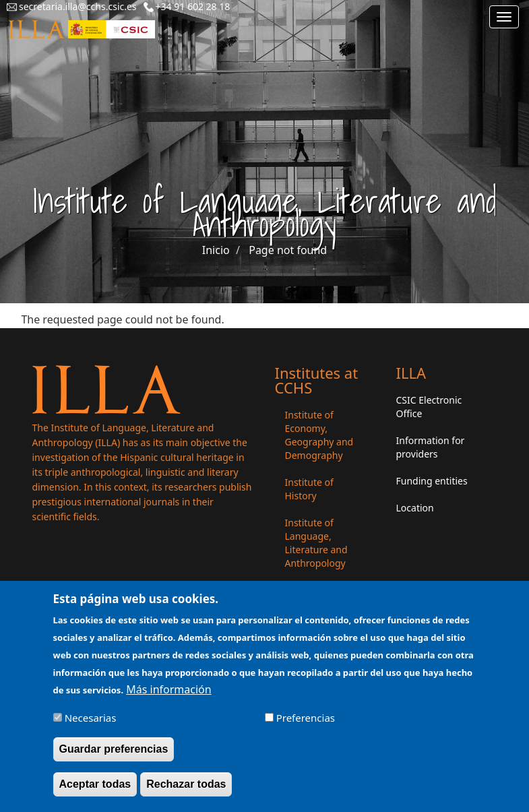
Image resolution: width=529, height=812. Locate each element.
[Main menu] (504, 17)
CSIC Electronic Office (429, 407)
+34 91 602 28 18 (193, 6)
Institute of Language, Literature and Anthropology (316, 543)
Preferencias (306, 723)
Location (415, 508)
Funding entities (432, 481)
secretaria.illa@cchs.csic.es (78, 6)
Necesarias (91, 723)
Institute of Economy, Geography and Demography (319, 435)
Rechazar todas (186, 789)
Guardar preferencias (114, 754)
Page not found (288, 250)
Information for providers (431, 447)
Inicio (216, 250)
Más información (168, 695)
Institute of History (309, 489)
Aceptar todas (95, 789)
